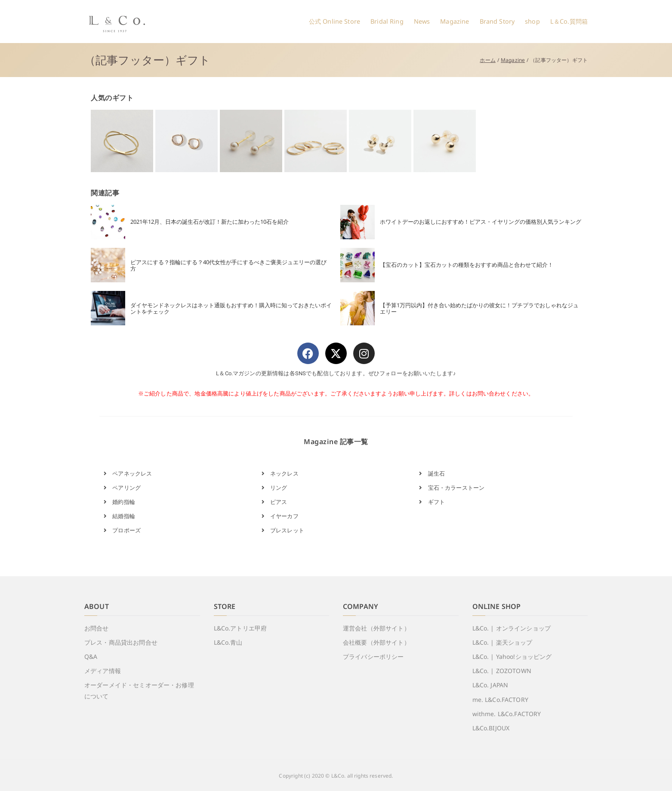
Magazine (455, 21)
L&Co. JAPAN (490, 685)
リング (274, 488)
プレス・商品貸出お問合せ (121, 642)
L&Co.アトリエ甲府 (240, 628)
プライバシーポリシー (373, 657)
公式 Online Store (334, 21)
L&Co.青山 (228, 642)
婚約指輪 (119, 502)
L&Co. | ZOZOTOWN (502, 671)
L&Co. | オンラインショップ (512, 628)
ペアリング (122, 488)
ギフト (432, 502)
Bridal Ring (387, 21)
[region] (336, 141)
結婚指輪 (119, 516)
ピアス (274, 502)
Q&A (91, 657)
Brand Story (497, 21)
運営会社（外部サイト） (376, 628)
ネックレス (280, 473)
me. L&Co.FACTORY (500, 700)
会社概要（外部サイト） (376, 642)
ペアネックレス (128, 473)
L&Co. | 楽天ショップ (502, 642)
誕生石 (432, 473)
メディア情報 (103, 671)
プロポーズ (122, 530)
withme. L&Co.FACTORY (507, 714)
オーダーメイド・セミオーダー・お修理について (139, 690)
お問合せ (97, 628)
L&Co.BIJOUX (491, 728)
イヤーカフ (280, 516)
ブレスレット (283, 530)
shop (532, 21)
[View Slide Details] (122, 141)
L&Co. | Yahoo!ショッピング (512, 657)
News (422, 21)
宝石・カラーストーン (452, 488)
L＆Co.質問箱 (569, 21)
